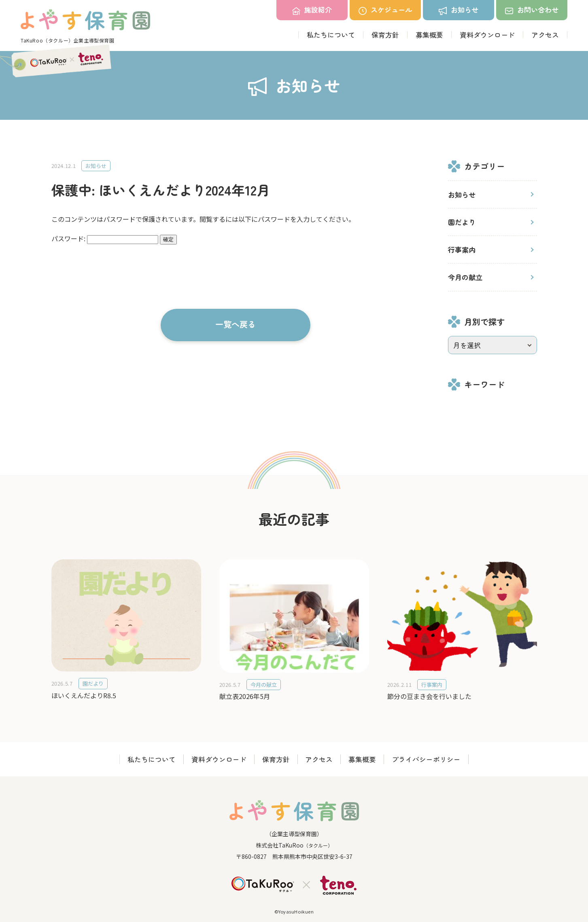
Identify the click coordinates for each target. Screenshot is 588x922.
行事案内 (462, 250)
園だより (462, 222)
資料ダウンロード (487, 35)
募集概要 (429, 35)
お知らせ (462, 194)
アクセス (545, 35)
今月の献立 (465, 277)
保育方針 (385, 35)
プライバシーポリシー (429, 759)
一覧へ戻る (236, 324)
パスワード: (105, 238)
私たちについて (331, 35)
